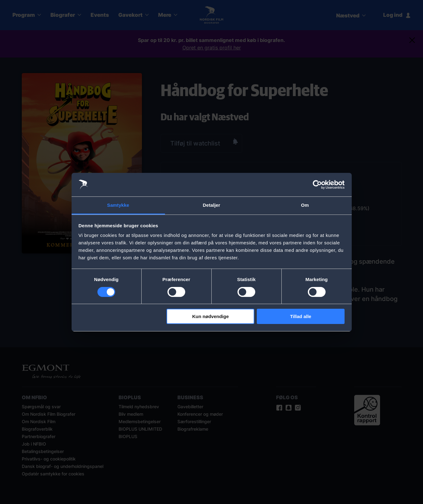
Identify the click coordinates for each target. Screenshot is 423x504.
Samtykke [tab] (118, 205)
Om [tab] (305, 205)
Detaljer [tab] (212, 205)
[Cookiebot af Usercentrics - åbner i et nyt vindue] (317, 185)
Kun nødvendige (211, 316)
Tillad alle (301, 316)
